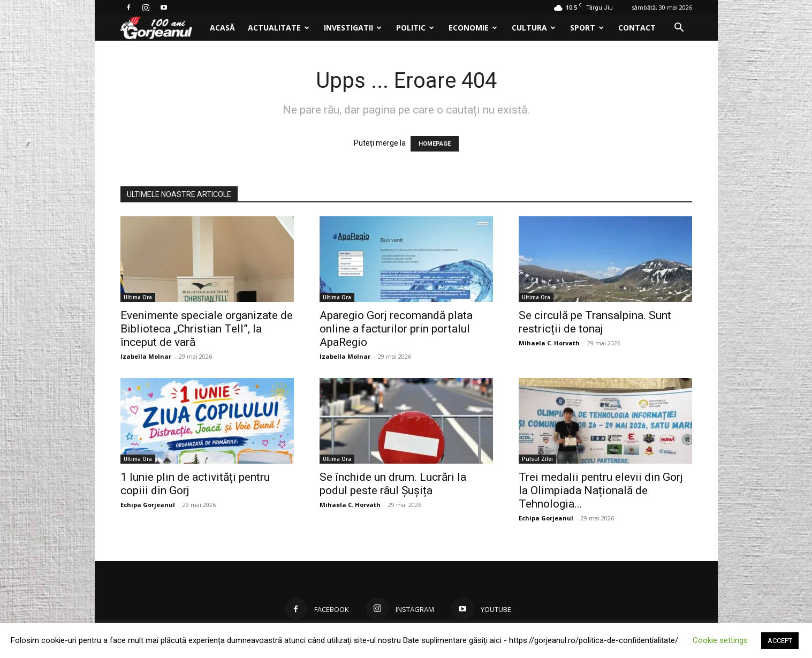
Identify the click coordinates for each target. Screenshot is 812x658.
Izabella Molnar (146, 356)
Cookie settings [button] (720, 640)
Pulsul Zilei (537, 459)
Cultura (534, 28)
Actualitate (279, 28)
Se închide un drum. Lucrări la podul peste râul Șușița (393, 484)
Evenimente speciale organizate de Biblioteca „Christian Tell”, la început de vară (207, 329)
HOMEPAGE (435, 144)
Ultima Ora (138, 297)
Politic (415, 28)
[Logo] (162, 28)
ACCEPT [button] (780, 641)
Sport (587, 28)
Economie (473, 28)
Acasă (222, 28)
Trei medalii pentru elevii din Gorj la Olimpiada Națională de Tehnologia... (601, 490)
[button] (679, 29)
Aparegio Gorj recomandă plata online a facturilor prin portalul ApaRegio (396, 329)
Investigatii (353, 28)
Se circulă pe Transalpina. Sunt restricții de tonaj (595, 322)
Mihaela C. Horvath (549, 343)
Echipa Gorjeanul (148, 505)
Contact (637, 28)
